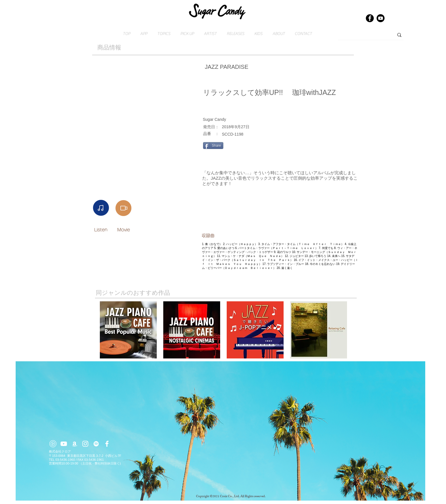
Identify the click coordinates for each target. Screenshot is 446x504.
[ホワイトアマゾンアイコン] (75, 444)
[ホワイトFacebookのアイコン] (107, 444)
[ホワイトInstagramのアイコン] (85, 444)
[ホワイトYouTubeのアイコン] (64, 444)
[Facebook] (370, 18)
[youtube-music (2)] (53, 444)
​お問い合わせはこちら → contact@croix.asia (81, 502)
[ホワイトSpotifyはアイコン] (96, 444)
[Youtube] (381, 18)
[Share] (213, 146)
